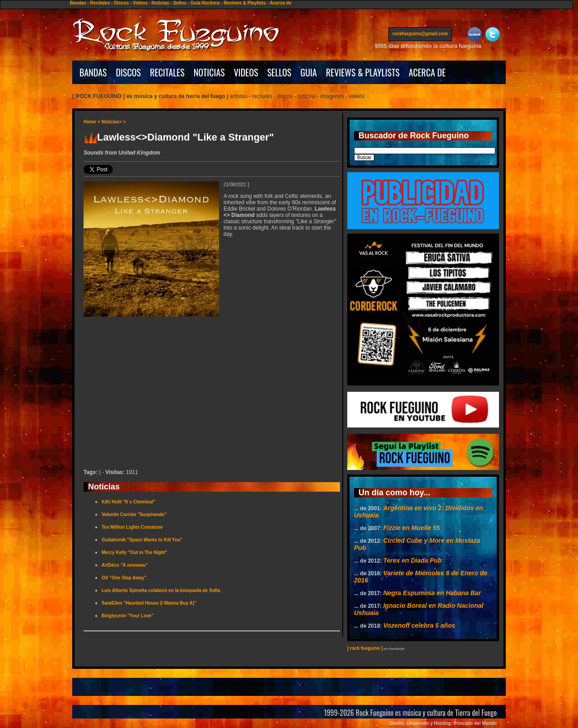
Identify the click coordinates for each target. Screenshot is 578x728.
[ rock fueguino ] (365, 648)
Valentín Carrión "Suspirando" (134, 514)
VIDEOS (246, 72)
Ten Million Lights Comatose (132, 527)
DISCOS (129, 72)
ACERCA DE (427, 72)
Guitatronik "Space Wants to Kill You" (142, 540)
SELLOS (280, 72)
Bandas (78, 3)
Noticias (161, 3)
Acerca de (280, 3)
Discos (121, 3)
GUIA (308, 72)
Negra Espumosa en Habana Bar (432, 593)
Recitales (100, 3)
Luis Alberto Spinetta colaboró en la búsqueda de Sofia (161, 590)
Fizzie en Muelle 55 (412, 528)
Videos (140, 3)
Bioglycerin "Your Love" (128, 616)
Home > (92, 122)
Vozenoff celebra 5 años (420, 625)
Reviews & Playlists (245, 3)
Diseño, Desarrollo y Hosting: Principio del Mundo (443, 723)
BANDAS (93, 72)
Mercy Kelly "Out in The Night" (135, 552)
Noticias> (112, 122)
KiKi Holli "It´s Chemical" (128, 502)
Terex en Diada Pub (413, 560)
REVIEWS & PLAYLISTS (363, 72)
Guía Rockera (205, 3)
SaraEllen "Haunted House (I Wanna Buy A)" (149, 603)
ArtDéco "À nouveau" (125, 565)
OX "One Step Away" (124, 578)
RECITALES (167, 72)
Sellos (179, 3)
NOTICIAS (209, 72)
